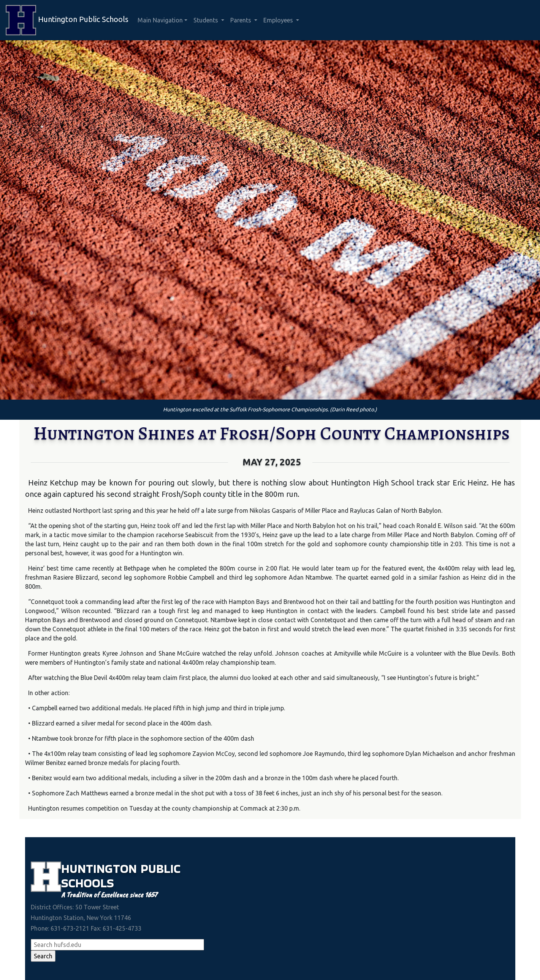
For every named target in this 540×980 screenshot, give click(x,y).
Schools (88, 883)
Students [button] (207, 20)
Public (161, 869)
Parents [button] (241, 20)
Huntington (101, 869)
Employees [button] (279, 20)
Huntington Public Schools (67, 20)
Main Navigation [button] (160, 20)
